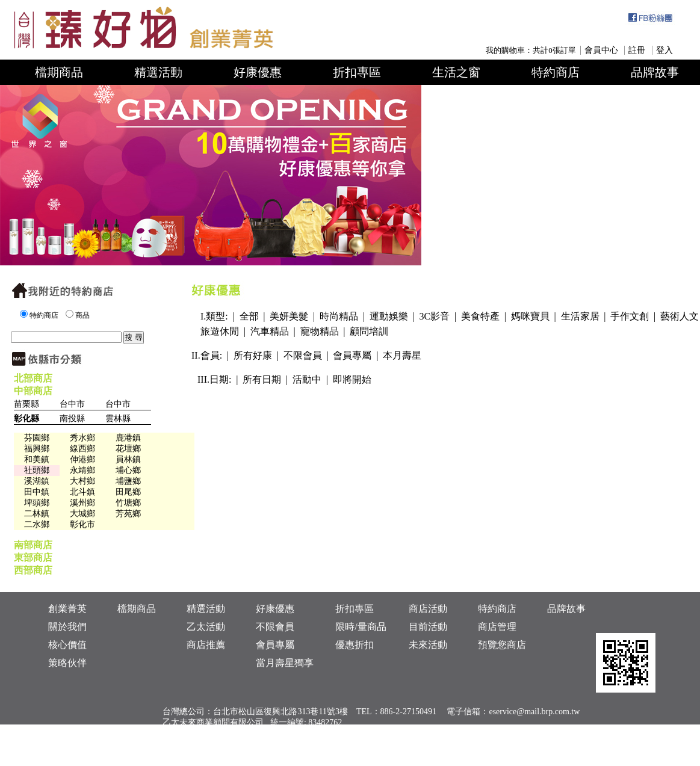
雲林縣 (118, 419)
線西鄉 (82, 449)
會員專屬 (275, 645)
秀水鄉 (82, 438)
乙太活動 (206, 627)
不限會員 (275, 627)
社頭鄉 (37, 470)
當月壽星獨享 (285, 663)
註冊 (637, 50)
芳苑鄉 (128, 514)
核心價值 (67, 645)
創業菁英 (67, 609)
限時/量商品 (361, 627)
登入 (664, 50)
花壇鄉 (128, 449)
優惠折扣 (355, 645)
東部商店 (33, 558)
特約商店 (556, 72)
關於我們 (67, 627)
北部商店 (33, 378)
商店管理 (497, 627)
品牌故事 (655, 72)
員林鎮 (128, 459)
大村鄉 (82, 481)
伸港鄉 (82, 459)
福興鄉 (37, 449)
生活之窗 (456, 72)
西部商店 (33, 570)
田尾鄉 (128, 492)
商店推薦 (206, 645)
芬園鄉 (37, 438)
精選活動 (158, 72)
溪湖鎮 (37, 481)
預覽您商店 (502, 645)
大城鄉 (82, 514)
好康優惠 (258, 72)
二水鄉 (37, 524)
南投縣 (72, 419)
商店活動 (428, 609)
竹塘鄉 (128, 503)
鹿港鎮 (128, 438)
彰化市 (82, 524)
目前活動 (428, 627)
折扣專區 (357, 72)
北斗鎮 (82, 492)
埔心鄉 (128, 470)
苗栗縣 (26, 404)
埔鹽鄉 (128, 481)
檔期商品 (59, 72)
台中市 (72, 404)
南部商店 (33, 545)
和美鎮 (37, 459)
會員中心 (601, 50)
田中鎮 (37, 492)
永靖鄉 (82, 470)
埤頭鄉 (37, 503)
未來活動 (428, 645)
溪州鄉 (82, 503)
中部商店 (33, 391)
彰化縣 (26, 419)
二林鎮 (37, 514)
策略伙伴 (67, 663)
